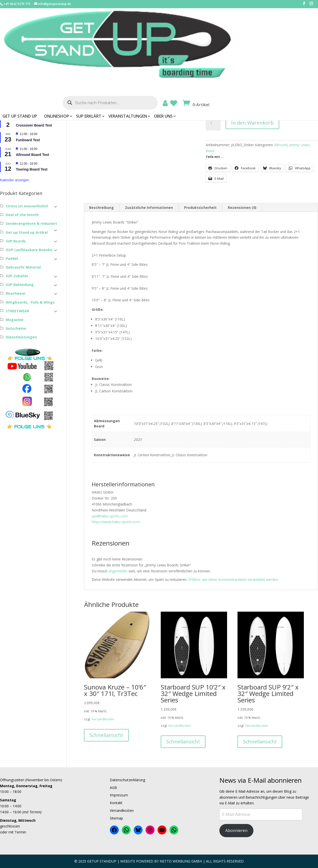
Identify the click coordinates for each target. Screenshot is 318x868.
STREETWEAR (17, 311)
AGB (113, 788)
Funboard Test (28, 140)
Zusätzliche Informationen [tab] (149, 207)
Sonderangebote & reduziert (31, 223)
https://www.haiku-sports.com (116, 522)
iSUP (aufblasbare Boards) (29, 250)
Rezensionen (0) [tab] (242, 207)
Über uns (259, 43)
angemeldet (118, 571)
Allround (281, 145)
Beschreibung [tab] (101, 207)
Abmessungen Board (226, 91)
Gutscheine (16, 328)
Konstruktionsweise (226, 104)
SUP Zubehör (17, 276)
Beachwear (16, 293)
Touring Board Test (32, 169)
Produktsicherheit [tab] (200, 207)
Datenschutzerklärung (127, 780)
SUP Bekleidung (20, 285)
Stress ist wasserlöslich (27, 206)
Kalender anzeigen (15, 180)
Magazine (15, 320)
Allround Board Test (33, 155)
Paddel (12, 258)
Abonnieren (236, 830)
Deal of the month (22, 215)
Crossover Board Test (34, 125)
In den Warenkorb (252, 123)
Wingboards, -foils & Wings (30, 302)
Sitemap (116, 818)
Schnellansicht (106, 735)
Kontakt (116, 803)
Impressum (119, 795)
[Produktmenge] (213, 124)
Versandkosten (241, 76)
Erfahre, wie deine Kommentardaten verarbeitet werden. (234, 579)
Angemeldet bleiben (20, 79)
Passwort (9, 60)
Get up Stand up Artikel (27, 232)
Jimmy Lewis (299, 145)
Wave (210, 151)
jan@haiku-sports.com (110, 516)
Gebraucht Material (23, 267)
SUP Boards (16, 241)
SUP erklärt (184, 43)
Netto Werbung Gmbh (181, 861)
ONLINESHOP (152, 43)
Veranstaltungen (223, 43)
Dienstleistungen (21, 337)
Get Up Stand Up (115, 43)
